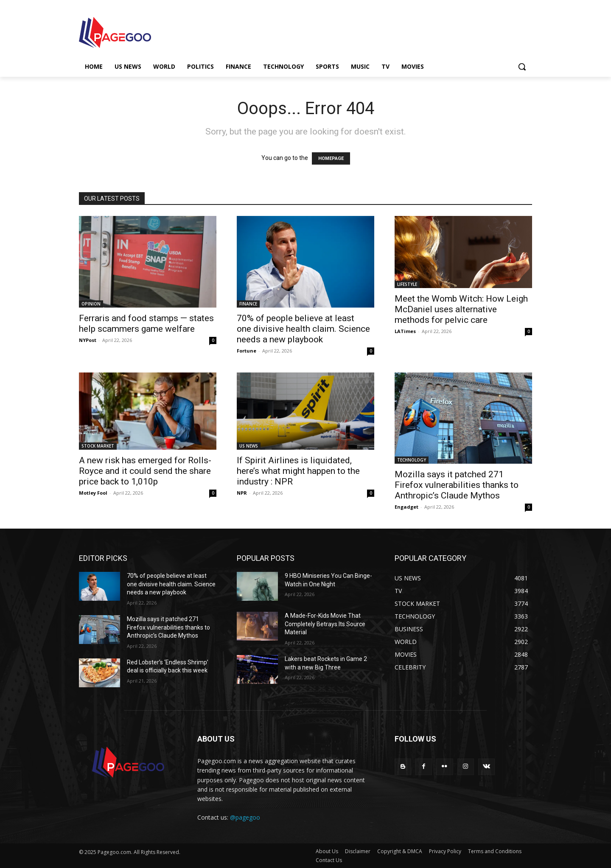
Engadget (406, 507)
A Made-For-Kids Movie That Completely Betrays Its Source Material (325, 624)
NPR (242, 493)
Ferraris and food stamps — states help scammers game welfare (146, 323)
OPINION (91, 304)
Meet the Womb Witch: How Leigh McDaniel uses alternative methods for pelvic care (461, 309)
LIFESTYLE (407, 284)
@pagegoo (245, 817)
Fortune (247, 351)
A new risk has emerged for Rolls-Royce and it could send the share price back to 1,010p (145, 471)
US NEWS (249, 446)
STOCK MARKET (98, 446)
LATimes (405, 331)
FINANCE (248, 304)
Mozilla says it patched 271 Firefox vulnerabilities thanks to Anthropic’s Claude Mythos (457, 485)
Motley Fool (93, 493)
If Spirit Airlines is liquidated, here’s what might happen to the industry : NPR (298, 471)
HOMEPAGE (331, 158)
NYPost (88, 340)
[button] (522, 67)
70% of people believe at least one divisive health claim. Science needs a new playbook (303, 329)
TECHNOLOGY (412, 460)
